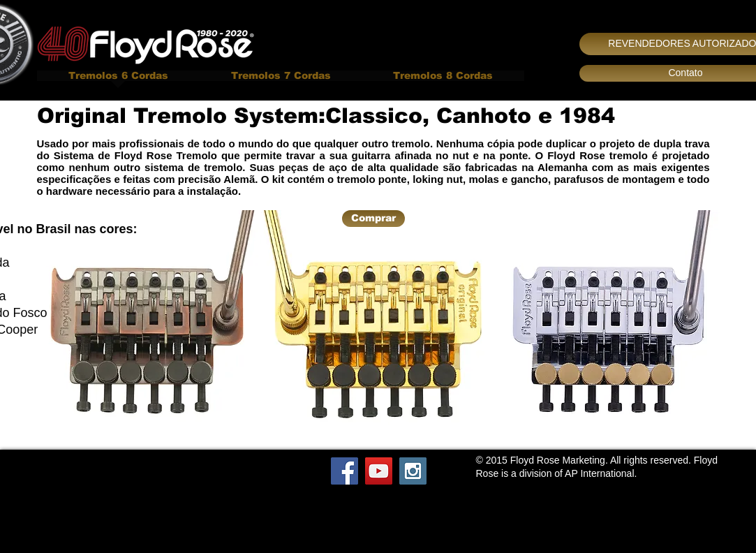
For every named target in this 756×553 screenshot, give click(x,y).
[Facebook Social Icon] (344, 471)
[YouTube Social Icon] (379, 471)
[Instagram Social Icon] (413, 471)
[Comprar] (373, 219)
